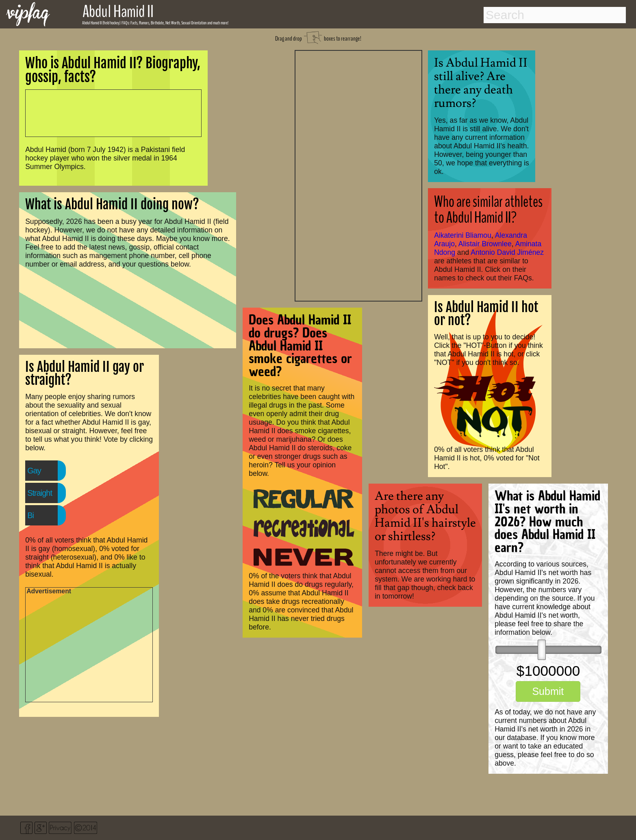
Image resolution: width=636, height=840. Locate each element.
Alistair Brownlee (485, 244)
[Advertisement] (358, 175)
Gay (34, 471)
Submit (548, 691)
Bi (30, 515)
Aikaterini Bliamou (463, 235)
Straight (40, 493)
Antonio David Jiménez (507, 252)
